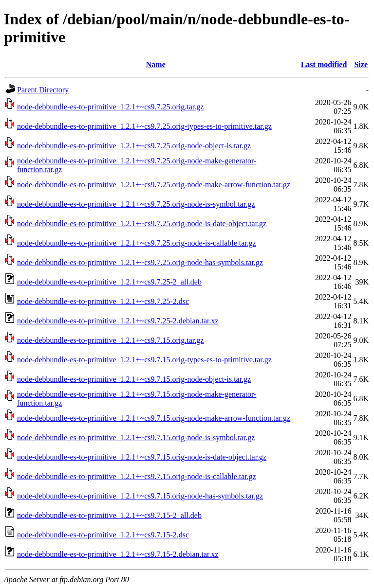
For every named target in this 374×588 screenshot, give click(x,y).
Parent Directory (43, 90)
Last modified (324, 64)
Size (361, 64)
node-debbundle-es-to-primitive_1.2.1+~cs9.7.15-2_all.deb (109, 515)
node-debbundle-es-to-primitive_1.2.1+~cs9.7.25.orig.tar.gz (110, 107)
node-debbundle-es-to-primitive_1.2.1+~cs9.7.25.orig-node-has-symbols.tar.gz (140, 262)
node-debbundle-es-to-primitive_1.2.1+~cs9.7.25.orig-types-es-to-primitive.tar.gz (144, 126)
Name (156, 64)
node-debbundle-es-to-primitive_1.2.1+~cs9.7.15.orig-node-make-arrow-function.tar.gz (154, 418)
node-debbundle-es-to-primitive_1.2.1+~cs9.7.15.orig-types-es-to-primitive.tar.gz (144, 360)
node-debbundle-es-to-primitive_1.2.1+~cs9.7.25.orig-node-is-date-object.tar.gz (142, 223)
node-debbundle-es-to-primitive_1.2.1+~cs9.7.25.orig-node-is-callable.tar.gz (137, 243)
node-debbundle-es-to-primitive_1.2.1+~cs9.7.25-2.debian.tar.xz (118, 321)
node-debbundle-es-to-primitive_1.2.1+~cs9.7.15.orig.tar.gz (110, 340)
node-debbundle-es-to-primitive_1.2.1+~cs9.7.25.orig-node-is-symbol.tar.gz (136, 204)
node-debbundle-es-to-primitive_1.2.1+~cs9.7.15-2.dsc (103, 535)
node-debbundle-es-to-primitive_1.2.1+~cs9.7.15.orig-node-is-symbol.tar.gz (136, 437)
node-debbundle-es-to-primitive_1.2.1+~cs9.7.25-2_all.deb (109, 282)
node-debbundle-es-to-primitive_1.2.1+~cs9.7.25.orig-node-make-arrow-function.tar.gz (154, 185)
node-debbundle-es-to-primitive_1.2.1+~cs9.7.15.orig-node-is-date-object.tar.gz (142, 457)
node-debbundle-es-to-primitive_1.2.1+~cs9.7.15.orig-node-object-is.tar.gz (134, 379)
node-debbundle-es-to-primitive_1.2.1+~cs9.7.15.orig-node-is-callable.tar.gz (137, 476)
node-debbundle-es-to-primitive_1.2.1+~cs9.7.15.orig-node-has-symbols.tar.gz (140, 496)
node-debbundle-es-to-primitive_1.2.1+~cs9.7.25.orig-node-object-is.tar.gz (134, 146)
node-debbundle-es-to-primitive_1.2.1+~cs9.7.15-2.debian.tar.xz (118, 554)
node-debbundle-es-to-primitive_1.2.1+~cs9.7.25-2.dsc (103, 301)
